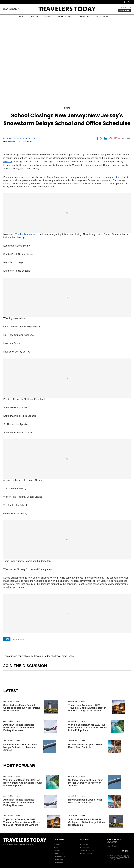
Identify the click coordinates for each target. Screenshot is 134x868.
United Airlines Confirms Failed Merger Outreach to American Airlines (21, 747)
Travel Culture (59, 856)
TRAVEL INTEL (102, 17)
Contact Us (85, 847)
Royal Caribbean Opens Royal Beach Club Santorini (85, 746)
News (67, 108)
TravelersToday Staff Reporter (22, 138)
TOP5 (47, 17)
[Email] (123, 138)
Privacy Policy (86, 853)
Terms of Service (87, 850)
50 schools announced (26, 234)
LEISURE (35, 17)
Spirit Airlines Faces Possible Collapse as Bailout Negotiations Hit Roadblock (22, 708)
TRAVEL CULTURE (64, 17)
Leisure (57, 850)
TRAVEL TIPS (84, 17)
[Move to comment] (128, 138)
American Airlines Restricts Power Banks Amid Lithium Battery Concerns (19, 728)
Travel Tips (58, 859)
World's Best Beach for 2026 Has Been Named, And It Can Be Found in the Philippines (88, 728)
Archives (57, 844)
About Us (84, 844)
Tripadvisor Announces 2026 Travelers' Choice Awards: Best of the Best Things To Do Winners (87, 708)
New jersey (18, 639)
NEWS (22, 17)
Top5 (56, 853)
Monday (8, 162)
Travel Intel (58, 862)
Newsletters (126, 7)
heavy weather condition (118, 177)
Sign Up (125, 851)
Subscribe (124, 11)
